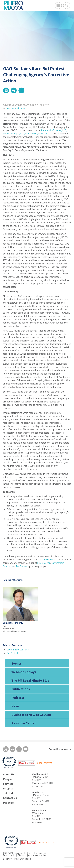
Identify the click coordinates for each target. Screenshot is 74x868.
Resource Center (24, 724)
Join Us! (8, 794)
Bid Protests (23, 567)
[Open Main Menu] (58, 6)
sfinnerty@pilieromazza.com (14, 632)
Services (8, 785)
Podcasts (18, 698)
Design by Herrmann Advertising (18, 860)
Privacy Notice (10, 856)
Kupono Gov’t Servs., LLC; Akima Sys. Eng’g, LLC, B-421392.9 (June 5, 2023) (36, 133)
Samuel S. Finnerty (16, 109)
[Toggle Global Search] (67, 6)
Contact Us (10, 799)
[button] (6, 91)
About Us (9, 776)
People (7, 780)
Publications (21, 690)
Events (16, 664)
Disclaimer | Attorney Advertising (34, 856)
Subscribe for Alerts (60, 750)
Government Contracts (17, 106)
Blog (36, 106)
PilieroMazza (44, 564)
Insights (8, 790)
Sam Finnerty (49, 560)
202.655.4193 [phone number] (8, 629)
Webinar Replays (24, 673)
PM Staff (8, 804)
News (15, 707)
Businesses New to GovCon (31, 715)
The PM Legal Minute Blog (30, 681)
